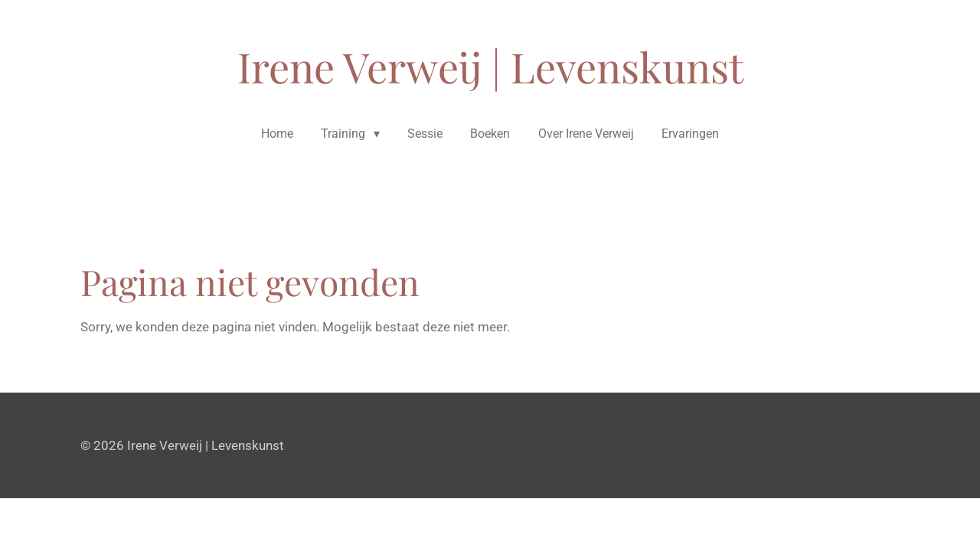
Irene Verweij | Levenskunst (490, 67)
